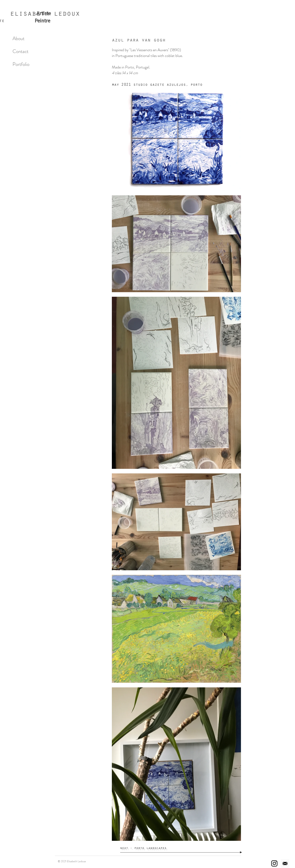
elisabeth (30, 14)
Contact (20, 51)
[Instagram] (274, 863)
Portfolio (21, 64)
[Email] (285, 863)
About (18, 39)
